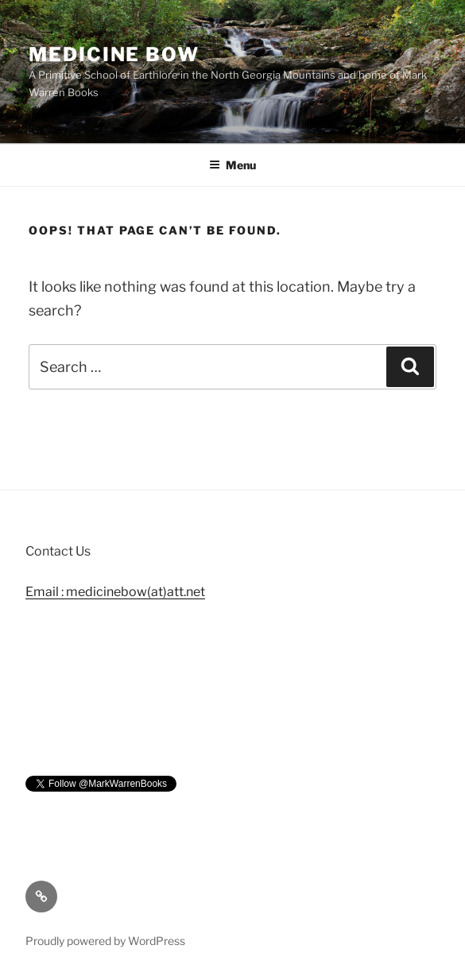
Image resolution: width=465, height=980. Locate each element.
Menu (232, 165)
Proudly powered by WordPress (105, 941)
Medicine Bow (114, 54)
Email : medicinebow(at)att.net (115, 592)
